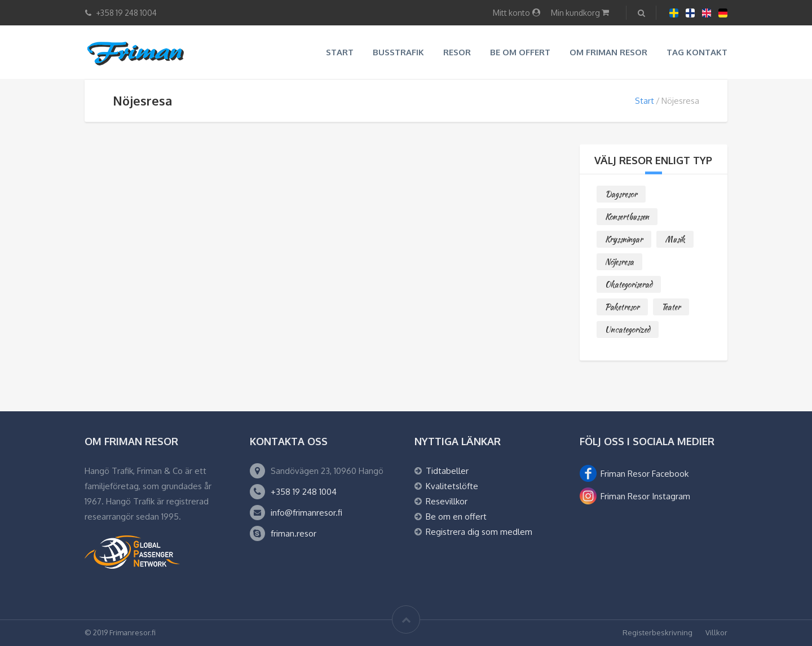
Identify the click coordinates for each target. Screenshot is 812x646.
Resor (457, 52)
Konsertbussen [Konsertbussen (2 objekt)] (627, 217)
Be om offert (520, 52)
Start (340, 52)
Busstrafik (398, 52)
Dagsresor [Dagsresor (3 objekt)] (621, 194)
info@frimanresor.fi (306, 513)
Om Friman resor (608, 52)
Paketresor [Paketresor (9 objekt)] (622, 307)
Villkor (716, 632)
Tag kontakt (697, 52)
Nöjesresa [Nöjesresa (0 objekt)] (619, 262)
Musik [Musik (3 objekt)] (675, 239)
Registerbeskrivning (657, 632)
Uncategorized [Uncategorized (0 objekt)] (628, 329)
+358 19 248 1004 (304, 492)
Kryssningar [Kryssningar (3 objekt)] (624, 239)
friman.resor (294, 533)
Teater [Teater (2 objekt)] (671, 307)
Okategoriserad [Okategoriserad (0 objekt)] (629, 284)
